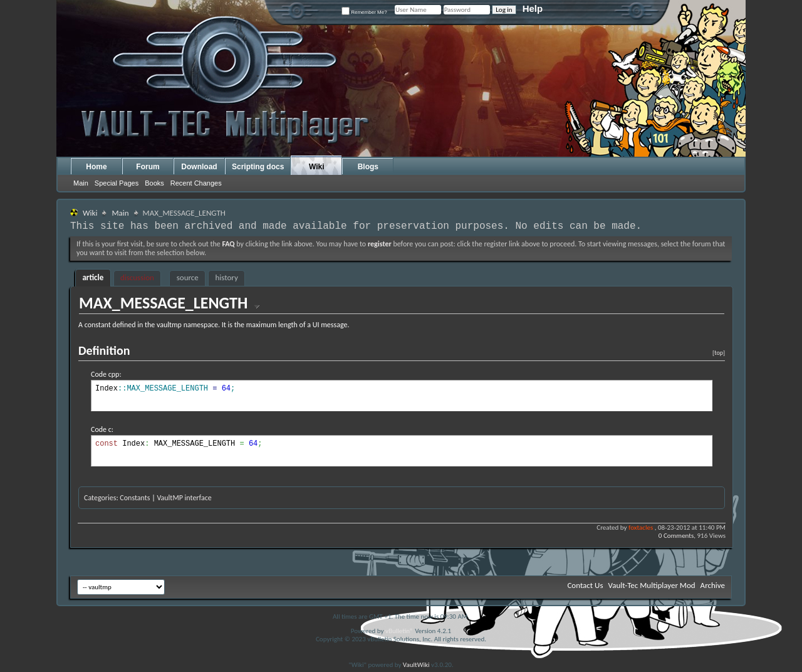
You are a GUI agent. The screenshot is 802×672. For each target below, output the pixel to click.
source (188, 277)
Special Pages (117, 183)
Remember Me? (364, 12)
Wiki (317, 167)
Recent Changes (196, 183)
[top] (719, 353)
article (93, 277)
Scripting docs (258, 167)
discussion (137, 277)
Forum (148, 167)
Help (533, 8)
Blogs (368, 167)
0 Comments (676, 536)
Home (96, 167)
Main (81, 183)
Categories (100, 498)
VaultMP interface (184, 498)
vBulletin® (399, 631)
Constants (135, 498)
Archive (713, 585)
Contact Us (585, 585)
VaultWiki (416, 665)
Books (154, 183)
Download (199, 167)
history (227, 277)
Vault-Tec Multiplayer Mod (652, 585)
